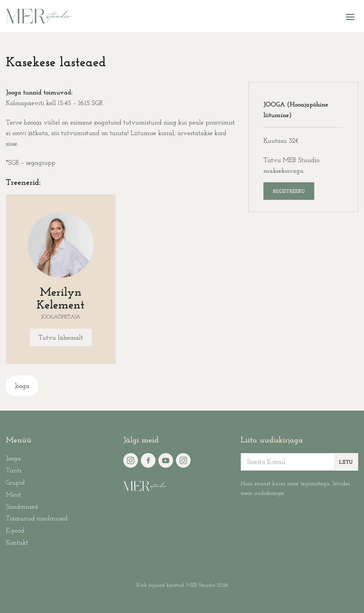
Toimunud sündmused (37, 519)
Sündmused (22, 507)
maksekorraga (284, 171)
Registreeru (289, 192)
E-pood (15, 531)
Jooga (22, 386)
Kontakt (17, 543)
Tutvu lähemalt (61, 338)
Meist (14, 495)
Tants (14, 471)
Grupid (15, 483)
